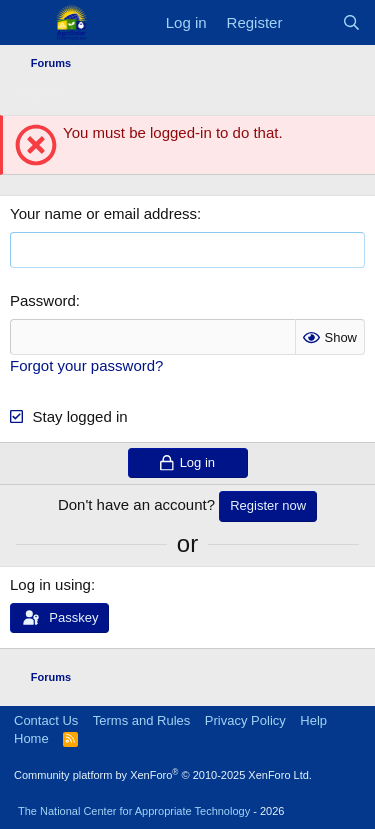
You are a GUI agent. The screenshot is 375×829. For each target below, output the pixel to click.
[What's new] (311, 22)
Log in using (50, 584)
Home (31, 738)
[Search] (351, 22)
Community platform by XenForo (163, 775)
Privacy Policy (245, 720)
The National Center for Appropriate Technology (134, 811)
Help (313, 720)
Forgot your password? (86, 365)
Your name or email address (103, 213)
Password (43, 300)
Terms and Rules (142, 720)
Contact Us (46, 720)
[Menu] (27, 23)
